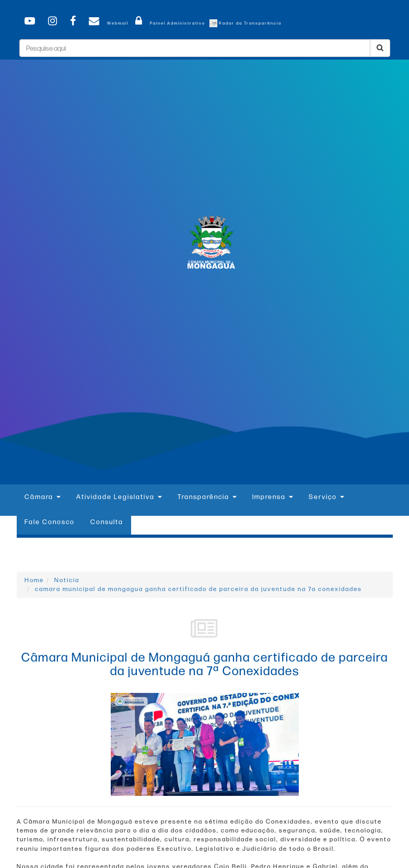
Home (34, 580)
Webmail (107, 23)
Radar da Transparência (246, 23)
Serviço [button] (326, 497)
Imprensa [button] (273, 497)
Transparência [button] (207, 497)
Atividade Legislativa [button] (119, 497)
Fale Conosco (50, 522)
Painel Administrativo (168, 23)
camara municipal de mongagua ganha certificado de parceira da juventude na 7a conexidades (198, 589)
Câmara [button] (43, 497)
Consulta (107, 522)
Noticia (67, 580)
